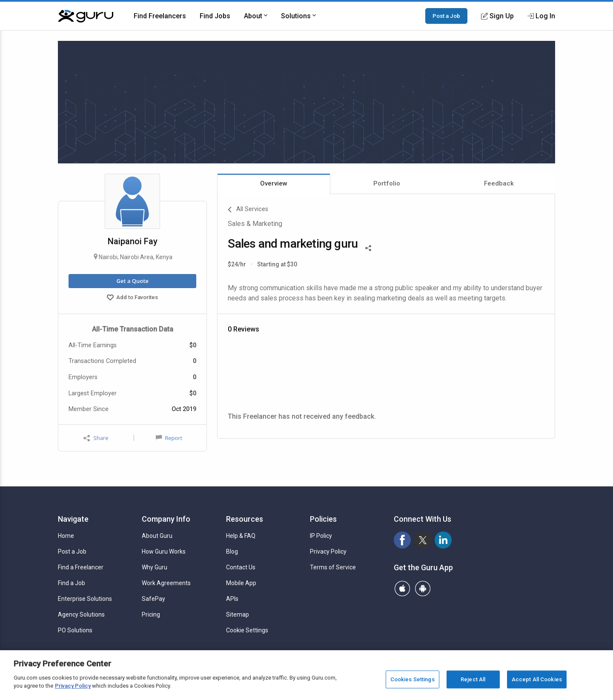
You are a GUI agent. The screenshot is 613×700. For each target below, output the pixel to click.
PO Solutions (75, 630)
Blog (232, 551)
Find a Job (72, 583)
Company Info (166, 519)
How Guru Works (164, 551)
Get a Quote (132, 281)
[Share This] (368, 247)
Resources (245, 519)
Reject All (473, 679)
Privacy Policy (328, 551)
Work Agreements (166, 583)
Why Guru (155, 567)
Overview (274, 183)
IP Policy (321, 536)
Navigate (73, 519)
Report (169, 438)
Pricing (151, 614)
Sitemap (238, 614)
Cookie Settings (247, 630)
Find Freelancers (160, 16)
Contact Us (241, 567)
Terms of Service (333, 567)
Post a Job (446, 16)
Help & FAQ (241, 536)
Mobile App (241, 583)
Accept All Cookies (537, 679)
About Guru (157, 536)
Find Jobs (215, 16)
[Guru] (86, 16)
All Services (248, 210)
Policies (323, 519)
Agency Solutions (81, 614)
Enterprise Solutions (85, 599)
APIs (232, 599)
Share (96, 438)
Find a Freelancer (81, 567)
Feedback (499, 183)
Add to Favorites (132, 298)
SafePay (153, 599)
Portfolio (387, 183)
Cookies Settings (412, 679)
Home (66, 536)
